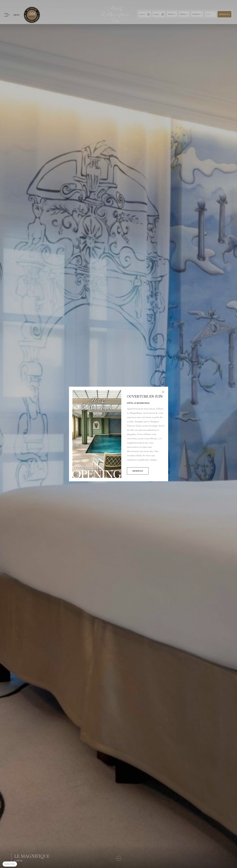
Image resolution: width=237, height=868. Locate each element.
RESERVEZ (132, 467)
